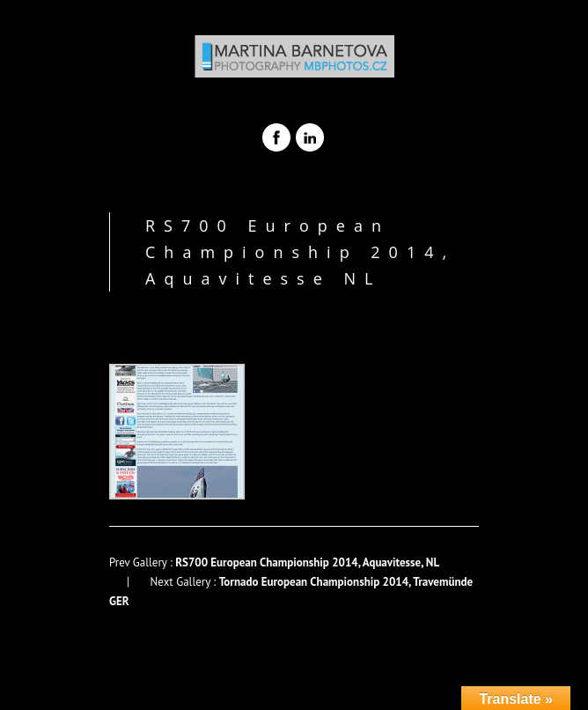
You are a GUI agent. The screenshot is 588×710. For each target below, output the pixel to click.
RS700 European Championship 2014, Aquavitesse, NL (307, 562)
